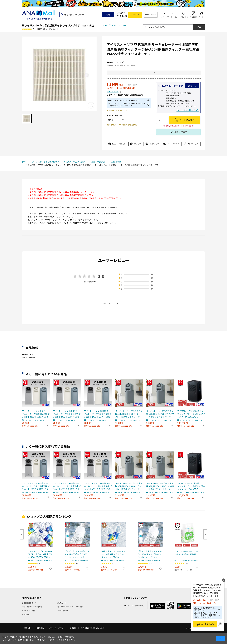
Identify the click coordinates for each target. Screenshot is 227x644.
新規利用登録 (151, 14)
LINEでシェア (154, 144)
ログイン (135, 14)
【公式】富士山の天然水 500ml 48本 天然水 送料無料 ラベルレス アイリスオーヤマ (150, 554)
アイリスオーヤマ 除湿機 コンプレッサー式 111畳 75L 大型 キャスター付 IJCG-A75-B (191, 414)
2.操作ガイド (61, 603)
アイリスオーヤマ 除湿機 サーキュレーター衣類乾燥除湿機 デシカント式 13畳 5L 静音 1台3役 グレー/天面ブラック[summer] (36, 414)
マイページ (165, 17)
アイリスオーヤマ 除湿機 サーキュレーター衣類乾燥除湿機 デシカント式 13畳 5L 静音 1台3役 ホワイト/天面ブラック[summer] (67, 414)
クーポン (174, 17)
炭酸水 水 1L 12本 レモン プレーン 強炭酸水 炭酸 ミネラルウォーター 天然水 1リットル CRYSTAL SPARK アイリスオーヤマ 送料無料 (113, 554)
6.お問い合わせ (62, 611)
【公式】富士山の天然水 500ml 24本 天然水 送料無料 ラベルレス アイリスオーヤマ (77, 554)
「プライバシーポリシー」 (47, 640)
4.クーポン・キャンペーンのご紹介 (70, 607)
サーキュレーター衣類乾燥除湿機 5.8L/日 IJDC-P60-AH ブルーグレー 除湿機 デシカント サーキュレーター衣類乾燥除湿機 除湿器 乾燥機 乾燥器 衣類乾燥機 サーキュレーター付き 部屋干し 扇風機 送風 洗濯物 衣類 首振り (129, 414)
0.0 (101, 276)
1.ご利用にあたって (29, 603)
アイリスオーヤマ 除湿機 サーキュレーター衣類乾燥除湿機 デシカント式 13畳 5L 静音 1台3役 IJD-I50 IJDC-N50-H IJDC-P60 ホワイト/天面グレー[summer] (98, 414)
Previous (22, 534)
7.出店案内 (26, 614)
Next (205, 534)
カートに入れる (208, 624)
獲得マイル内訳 (113, 91)
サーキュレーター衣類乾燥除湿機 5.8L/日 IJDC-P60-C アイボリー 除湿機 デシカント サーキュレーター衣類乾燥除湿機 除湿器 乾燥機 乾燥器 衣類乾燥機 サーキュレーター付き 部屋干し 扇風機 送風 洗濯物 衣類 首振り (160, 414)
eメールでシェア (173, 144)
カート (201, 17)
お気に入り (184, 17)
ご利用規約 (40, 628)
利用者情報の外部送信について (93, 628)
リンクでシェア (193, 144)
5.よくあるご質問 (28, 611)
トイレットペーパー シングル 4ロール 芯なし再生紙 (186, 553)
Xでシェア (137, 144)
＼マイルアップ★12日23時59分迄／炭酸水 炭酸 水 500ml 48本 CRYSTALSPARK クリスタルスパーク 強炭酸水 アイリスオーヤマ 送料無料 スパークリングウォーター (40, 554)
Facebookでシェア (119, 144)
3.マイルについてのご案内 (32, 607)
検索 (108, 15)
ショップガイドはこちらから (114, 25)
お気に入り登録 (180, 132)
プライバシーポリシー (57, 628)
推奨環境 (73, 628)
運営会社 (27, 628)
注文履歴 (193, 17)
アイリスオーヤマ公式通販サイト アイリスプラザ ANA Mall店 (59, 25)
